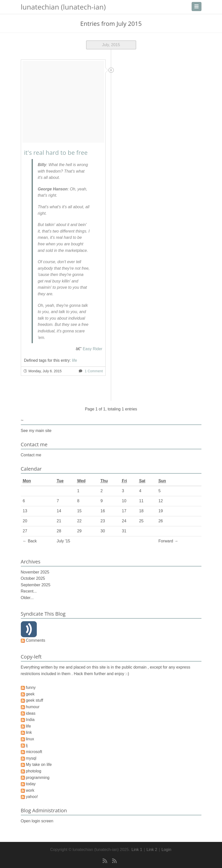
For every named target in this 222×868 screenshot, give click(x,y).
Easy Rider (93, 349)
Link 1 (137, 850)
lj (27, 745)
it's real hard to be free (56, 152)
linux (30, 739)
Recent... (29, 591)
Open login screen (37, 821)
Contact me (31, 455)
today (31, 784)
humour (33, 707)
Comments (35, 640)
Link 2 (152, 850)
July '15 (63, 541)
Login (166, 850)
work (30, 790)
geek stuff (34, 700)
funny (31, 688)
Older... (27, 598)
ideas (31, 713)
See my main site (36, 431)
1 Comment (94, 371)
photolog (33, 771)
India (30, 720)
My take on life (39, 765)
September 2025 (36, 585)
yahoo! (32, 797)
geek (30, 694)
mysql (31, 758)
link (29, 732)
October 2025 (33, 578)
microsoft (34, 752)
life (75, 360)
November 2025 (35, 572)
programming (38, 778)
